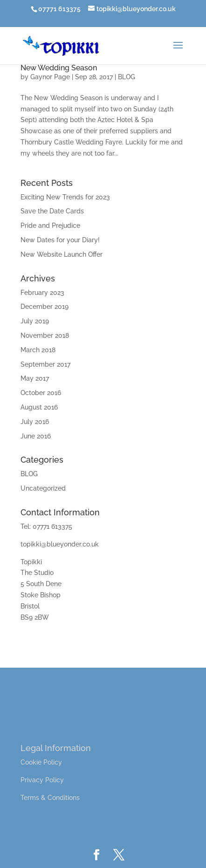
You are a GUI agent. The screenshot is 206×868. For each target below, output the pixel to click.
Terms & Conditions (50, 798)
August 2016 (39, 407)
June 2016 (36, 436)
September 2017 (45, 364)
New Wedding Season (59, 68)
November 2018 (45, 335)
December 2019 (45, 307)
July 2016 (35, 422)
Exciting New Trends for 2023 (65, 197)
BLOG (127, 77)
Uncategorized (43, 488)
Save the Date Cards (52, 211)
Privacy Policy (42, 780)
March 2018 (38, 350)
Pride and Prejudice (50, 226)
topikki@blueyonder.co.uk (60, 544)
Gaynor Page (50, 77)
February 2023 (42, 293)
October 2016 (41, 393)
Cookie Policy (41, 762)
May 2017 (35, 378)
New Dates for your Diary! (60, 240)
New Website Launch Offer (62, 254)
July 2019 (35, 321)
